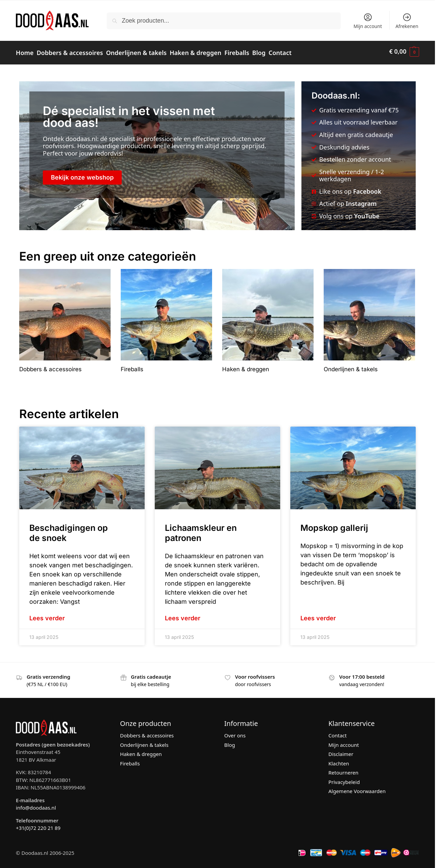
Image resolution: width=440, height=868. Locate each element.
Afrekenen (407, 21)
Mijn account (368, 21)
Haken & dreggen (141, 751)
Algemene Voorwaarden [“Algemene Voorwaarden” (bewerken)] (357, 788)
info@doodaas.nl (36, 805)
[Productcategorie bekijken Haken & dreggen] (268, 319)
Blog (230, 742)
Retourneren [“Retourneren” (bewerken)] (343, 770)
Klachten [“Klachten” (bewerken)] (339, 760)
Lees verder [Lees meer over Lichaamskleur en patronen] (183, 615)
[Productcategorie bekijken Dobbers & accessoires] (65, 319)
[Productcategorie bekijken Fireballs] (166, 319)
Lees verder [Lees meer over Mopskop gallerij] (318, 615)
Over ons (235, 733)
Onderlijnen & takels (144, 742)
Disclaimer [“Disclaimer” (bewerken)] (341, 751)
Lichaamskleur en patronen (201, 530)
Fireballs (130, 760)
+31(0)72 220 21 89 (38, 825)
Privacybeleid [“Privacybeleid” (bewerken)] (344, 779)
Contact (338, 733)
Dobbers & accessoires (147, 733)
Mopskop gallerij (334, 525)
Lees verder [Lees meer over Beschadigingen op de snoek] (47, 615)
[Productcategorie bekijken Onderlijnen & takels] (369, 319)
